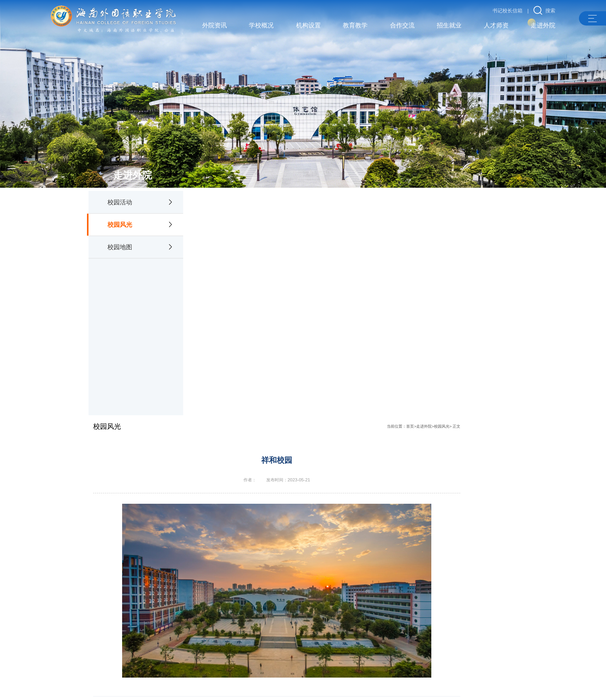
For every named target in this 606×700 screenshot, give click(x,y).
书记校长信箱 (507, 11)
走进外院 (487, 203)
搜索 (544, 10)
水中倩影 (225, 508)
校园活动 (120, 199)
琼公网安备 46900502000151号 (407, 685)
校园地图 (120, 244)
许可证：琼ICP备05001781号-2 (269, 685)
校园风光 (120, 221)
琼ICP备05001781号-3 (340, 685)
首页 (474, 203)
